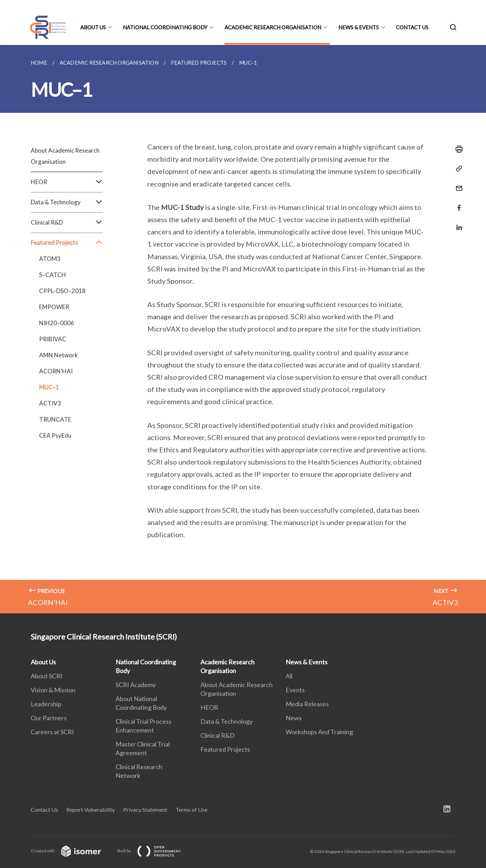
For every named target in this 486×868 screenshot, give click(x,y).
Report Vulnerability (91, 809)
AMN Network (58, 355)
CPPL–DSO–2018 (62, 291)
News (294, 718)
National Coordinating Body (165, 27)
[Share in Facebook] (457, 203)
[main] (243, 329)
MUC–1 (49, 387)
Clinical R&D (67, 223)
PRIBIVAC (53, 339)
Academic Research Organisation (273, 27)
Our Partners (49, 718)
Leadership (46, 704)
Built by (155, 851)
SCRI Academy (136, 685)
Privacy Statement (145, 809)
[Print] (457, 149)
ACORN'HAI (56, 371)
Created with (71, 851)
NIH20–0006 (57, 323)
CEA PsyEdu (55, 435)
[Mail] (457, 184)
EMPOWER (54, 307)
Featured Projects (67, 243)
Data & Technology (67, 202)
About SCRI (47, 676)
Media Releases (307, 704)
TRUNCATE (55, 419)
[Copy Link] (457, 169)
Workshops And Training (319, 732)
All (289, 676)
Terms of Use (192, 809)
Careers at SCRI (52, 732)
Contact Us (412, 27)
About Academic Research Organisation (65, 156)
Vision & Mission (53, 690)
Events (295, 690)
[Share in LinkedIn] (457, 223)
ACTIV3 (50, 403)
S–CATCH (53, 275)
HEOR (67, 182)
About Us (93, 27)
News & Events (359, 27)
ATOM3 (50, 259)
